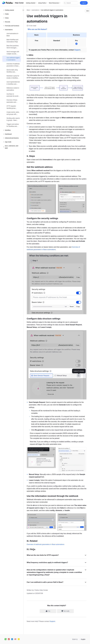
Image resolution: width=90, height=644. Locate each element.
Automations (40, 10)
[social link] (6, 634)
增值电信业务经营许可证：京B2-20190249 (73, 641)
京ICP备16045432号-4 (35, 641)
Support (82, 50)
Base (33, 10)
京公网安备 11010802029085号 (51, 641)
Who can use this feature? (42, 29)
